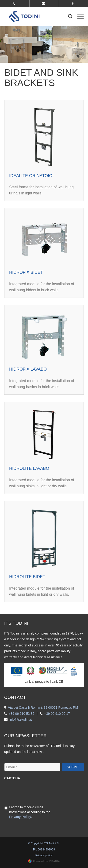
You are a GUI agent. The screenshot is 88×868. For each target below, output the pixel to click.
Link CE (57, 682)
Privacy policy (44, 855)
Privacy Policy (20, 817)
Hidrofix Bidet (26, 272)
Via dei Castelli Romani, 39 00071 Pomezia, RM (43, 708)
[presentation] (40, 792)
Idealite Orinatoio (31, 176)
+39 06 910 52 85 (21, 714)
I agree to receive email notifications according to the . (30, 812)
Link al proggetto (37, 682)
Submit (73, 767)
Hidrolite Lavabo (29, 468)
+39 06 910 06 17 (57, 714)
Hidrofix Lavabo (28, 369)
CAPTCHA (12, 778)
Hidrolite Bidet (27, 577)
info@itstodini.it (21, 719)
